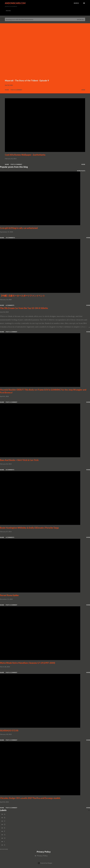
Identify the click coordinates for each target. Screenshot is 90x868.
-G (4, 835)
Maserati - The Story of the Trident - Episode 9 (27, 80)
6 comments (10, 305)
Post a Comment (16, 90)
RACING (8, 11)
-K (4, 845)
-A (4, 814)
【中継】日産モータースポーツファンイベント (22, 296)
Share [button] (7, 90)
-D (4, 824)
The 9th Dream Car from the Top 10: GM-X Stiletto (24, 308)
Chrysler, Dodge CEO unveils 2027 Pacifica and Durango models (30, 798)
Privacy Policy (42, 856)
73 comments (10, 238)
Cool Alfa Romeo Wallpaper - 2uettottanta (25, 155)
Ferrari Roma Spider (9, 595)
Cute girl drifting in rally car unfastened (19, 228)
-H (4, 838)
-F (4, 831)
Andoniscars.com (15, 3)
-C (4, 821)
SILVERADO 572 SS (9, 730)
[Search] (76, 3)
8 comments (10, 470)
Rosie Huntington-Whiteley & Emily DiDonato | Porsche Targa (29, 528)
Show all (81, 19)
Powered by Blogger (45, 863)
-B (4, 818)
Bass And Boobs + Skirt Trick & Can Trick (19, 460)
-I (4, 842)
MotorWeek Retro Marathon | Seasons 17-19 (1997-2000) (28, 663)
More (83, 90)
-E (4, 828)
